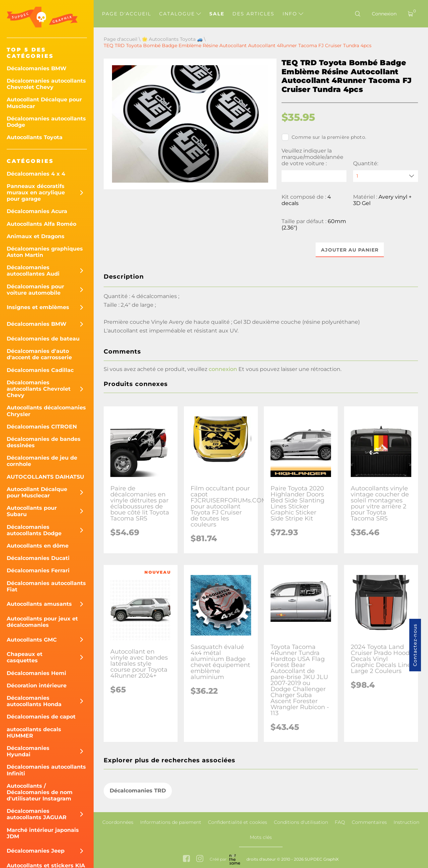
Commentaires (369, 822)
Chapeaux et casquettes (25, 657)
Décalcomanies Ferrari (38, 570)
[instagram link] (200, 859)
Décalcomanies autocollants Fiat (46, 586)
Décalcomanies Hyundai (28, 751)
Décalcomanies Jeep (36, 851)
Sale (217, 14)
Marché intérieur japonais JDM (43, 833)
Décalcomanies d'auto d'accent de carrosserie (39, 354)
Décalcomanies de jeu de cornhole (42, 461)
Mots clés (261, 837)
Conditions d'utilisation (301, 822)
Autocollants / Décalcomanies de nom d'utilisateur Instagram (40, 792)
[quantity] (386, 176)
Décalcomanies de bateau (43, 339)
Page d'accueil (127, 14)
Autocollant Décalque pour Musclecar (44, 103)
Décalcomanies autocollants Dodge (46, 122)
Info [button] (293, 14)
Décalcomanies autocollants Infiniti (46, 770)
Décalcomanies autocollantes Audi (33, 271)
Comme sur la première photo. (324, 137)
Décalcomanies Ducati (38, 558)
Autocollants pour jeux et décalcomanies (42, 622)
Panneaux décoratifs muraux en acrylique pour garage (36, 192)
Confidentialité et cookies (238, 822)
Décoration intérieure (37, 686)
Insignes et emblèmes (38, 307)
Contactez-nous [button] (415, 645)
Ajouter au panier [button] (350, 250)
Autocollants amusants (39, 604)
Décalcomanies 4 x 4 (36, 174)
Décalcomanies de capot (41, 717)
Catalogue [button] (180, 14)
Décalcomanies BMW (37, 68)
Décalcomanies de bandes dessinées (44, 442)
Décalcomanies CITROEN (42, 427)
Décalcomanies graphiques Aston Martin (45, 252)
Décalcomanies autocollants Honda (34, 701)
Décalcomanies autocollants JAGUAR (37, 814)
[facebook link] (186, 859)
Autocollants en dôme (38, 546)
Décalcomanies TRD (138, 791)
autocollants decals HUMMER (34, 733)
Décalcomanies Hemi (36, 673)
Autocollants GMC (32, 640)
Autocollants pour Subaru (32, 511)
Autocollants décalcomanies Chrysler (46, 411)
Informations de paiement (171, 822)
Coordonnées (118, 822)
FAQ (340, 822)
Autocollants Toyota (35, 137)
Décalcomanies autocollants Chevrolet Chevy (46, 84)
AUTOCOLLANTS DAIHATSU (45, 477)
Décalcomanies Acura (37, 211)
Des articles (253, 14)
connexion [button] (223, 369)
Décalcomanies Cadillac (40, 370)
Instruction (406, 822)
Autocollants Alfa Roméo (41, 224)
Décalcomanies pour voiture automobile (35, 290)
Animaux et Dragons (36, 236)
